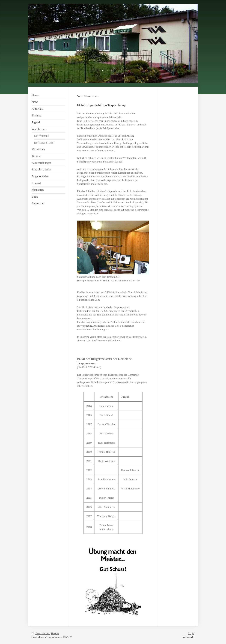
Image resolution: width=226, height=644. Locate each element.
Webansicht (188, 637)
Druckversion (41, 634)
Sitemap (55, 634)
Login (191, 634)
